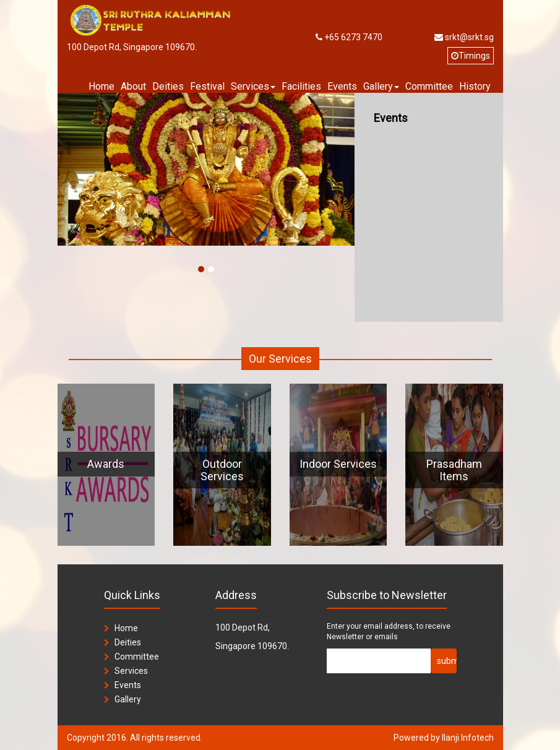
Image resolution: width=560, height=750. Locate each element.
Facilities (301, 86)
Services (131, 671)
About (133, 86)
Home (101, 86)
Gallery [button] (381, 86)
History (475, 86)
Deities (168, 86)
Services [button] (253, 86)
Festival (207, 86)
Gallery (128, 699)
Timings (471, 56)
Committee (429, 86)
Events (342, 86)
